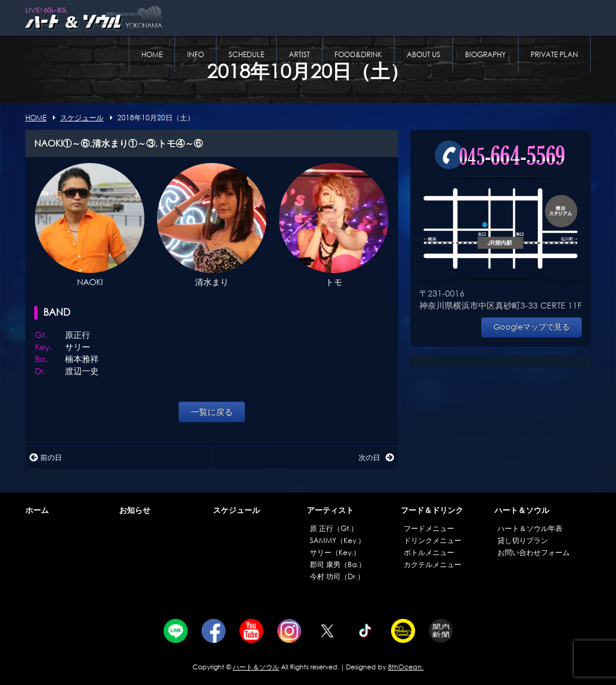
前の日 (46, 457)
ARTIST (299, 54)
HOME (152, 54)
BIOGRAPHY (485, 54)
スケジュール (236, 510)
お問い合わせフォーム (534, 552)
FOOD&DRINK (358, 54)
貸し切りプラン (523, 540)
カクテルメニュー (433, 564)
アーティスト (330, 510)
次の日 (376, 457)
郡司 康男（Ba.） (338, 564)
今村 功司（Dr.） (337, 576)
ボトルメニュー (429, 552)
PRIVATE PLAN (554, 54)
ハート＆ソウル (522, 510)
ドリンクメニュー (433, 540)
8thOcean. (406, 667)
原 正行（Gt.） (334, 528)
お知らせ (135, 510)
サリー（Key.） (335, 552)
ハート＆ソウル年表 (530, 528)
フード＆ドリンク (432, 510)
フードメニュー (429, 528)
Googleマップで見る (531, 327)
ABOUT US (423, 54)
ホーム (37, 510)
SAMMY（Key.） (337, 540)
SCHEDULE (246, 54)
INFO (196, 54)
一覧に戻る (212, 412)
